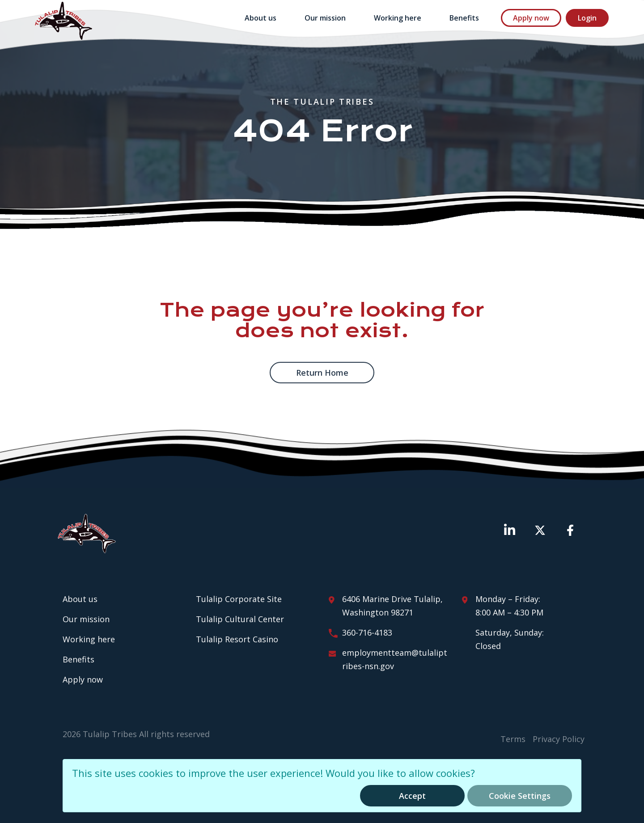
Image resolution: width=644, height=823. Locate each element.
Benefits (464, 18)
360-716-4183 (367, 632)
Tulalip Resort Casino (237, 639)
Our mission (325, 18)
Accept (412, 796)
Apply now (531, 18)
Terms (513, 739)
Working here (398, 18)
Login (587, 18)
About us (261, 18)
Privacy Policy (559, 739)
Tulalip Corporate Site (239, 599)
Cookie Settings (520, 796)
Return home (322, 373)
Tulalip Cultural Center (240, 619)
